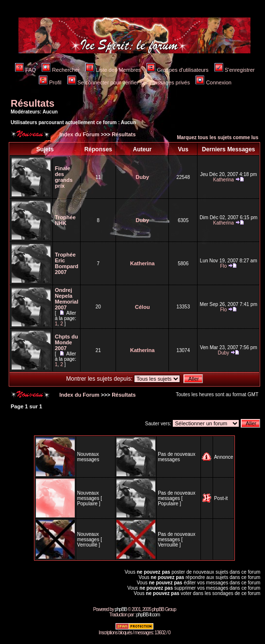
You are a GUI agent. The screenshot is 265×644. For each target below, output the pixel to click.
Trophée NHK (65, 220)
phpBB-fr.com (148, 615)
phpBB (121, 609)
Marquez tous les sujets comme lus (217, 137)
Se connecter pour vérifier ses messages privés (129, 82)
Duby (143, 177)
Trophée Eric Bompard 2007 (66, 263)
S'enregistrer (235, 70)
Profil (50, 82)
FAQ (25, 70)
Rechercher (61, 70)
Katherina (224, 180)
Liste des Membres (113, 70)
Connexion (214, 82)
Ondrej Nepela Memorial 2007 (66, 299)
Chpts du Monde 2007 (66, 342)
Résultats (33, 103)
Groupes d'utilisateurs (177, 70)
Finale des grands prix (64, 177)
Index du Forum (79, 134)
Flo (223, 266)
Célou (142, 307)
